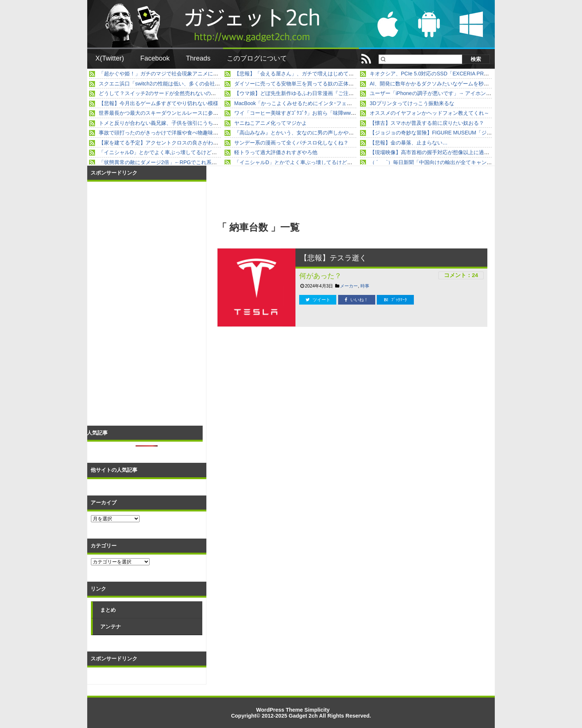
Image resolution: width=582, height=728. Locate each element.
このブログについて (257, 58)
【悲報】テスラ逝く (333, 258)
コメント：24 (461, 275)
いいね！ (357, 300)
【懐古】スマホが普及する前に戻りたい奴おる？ (427, 123)
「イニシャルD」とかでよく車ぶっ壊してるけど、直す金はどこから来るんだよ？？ (197, 152)
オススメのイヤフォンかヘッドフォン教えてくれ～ (429, 113)
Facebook (155, 58)
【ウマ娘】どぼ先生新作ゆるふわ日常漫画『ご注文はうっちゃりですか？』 (323, 93)
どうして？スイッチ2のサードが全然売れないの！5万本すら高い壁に (180, 93)
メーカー (349, 286)
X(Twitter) (110, 58)
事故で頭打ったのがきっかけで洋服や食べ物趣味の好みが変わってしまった (187, 133)
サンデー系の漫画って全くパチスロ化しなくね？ (291, 143)
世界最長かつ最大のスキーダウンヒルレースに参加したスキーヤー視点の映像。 (192, 113)
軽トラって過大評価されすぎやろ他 (276, 152)
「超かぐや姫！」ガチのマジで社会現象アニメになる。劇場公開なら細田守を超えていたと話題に (213, 74)
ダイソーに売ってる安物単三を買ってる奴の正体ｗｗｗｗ (302, 84)
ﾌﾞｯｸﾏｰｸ (395, 300)
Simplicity (317, 710)
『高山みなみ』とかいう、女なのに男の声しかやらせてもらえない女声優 (320, 133)
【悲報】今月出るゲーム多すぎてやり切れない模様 (158, 103)
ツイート (318, 300)
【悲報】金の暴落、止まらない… (409, 143)
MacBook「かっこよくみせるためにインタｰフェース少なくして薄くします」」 (327, 103)
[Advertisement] (285, 390)
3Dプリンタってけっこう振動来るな (412, 103)
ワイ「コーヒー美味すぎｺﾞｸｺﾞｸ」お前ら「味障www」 (297, 113)
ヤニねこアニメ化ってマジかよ (271, 123)
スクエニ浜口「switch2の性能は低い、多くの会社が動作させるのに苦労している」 (196, 84)
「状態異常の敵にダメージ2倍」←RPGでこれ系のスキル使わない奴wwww (186, 162)
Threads (198, 58)
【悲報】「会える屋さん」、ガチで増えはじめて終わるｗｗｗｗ (310, 74)
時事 (365, 286)
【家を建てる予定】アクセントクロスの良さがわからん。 (166, 143)
